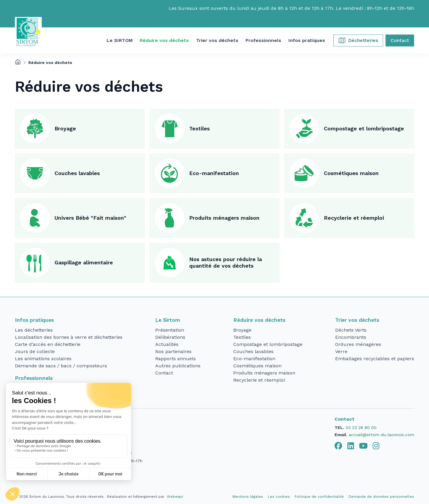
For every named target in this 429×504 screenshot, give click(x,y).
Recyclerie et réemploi (354, 218)
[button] (120, 40)
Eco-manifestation (214, 173)
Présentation (170, 330)
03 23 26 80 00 (361, 427)
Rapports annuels (175, 359)
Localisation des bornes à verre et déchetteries (69, 337)
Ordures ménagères (358, 344)
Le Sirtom (168, 320)
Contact (164, 373)
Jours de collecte (35, 351)
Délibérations (170, 337)
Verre (341, 351)
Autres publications (178, 366)
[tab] (338, 446)
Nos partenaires (173, 351)
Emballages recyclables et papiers (375, 359)
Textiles (199, 128)
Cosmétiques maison (351, 173)
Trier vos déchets (357, 320)
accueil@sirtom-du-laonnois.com (381, 435)
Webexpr (175, 497)
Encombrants (351, 337)
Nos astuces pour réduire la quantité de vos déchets (226, 263)
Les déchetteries (34, 330)
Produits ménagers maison (224, 218)
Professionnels (34, 378)
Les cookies (279, 497)
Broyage (65, 128)
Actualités (167, 344)
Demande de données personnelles (381, 497)
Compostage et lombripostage (364, 128)
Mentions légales (248, 497)
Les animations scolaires (43, 359)
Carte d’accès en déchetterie (48, 344)
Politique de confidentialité (319, 497)
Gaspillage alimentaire (84, 262)
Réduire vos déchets (259, 320)
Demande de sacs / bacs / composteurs (61, 366)
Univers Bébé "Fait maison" (90, 218)
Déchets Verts (351, 330)
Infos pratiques (34, 320)
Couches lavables (77, 173)
